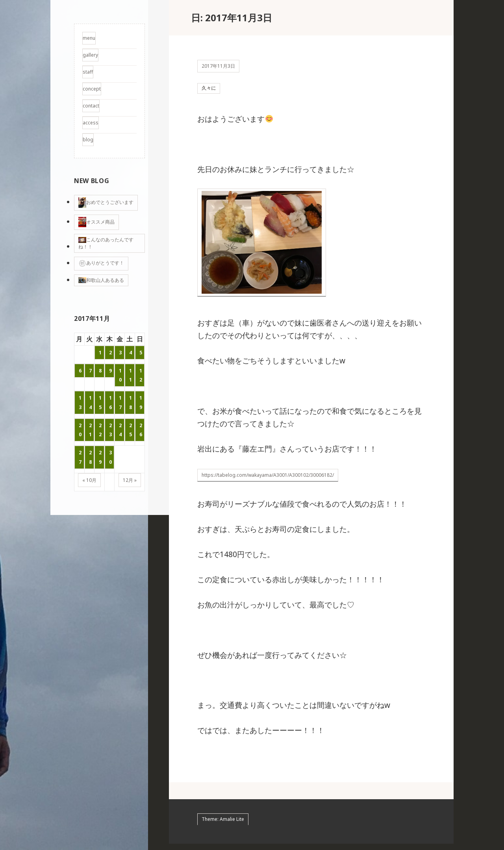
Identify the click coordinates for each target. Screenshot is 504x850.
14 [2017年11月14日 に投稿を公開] (90, 402)
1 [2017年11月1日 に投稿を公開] (100, 353)
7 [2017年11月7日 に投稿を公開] (90, 371)
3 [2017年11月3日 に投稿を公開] (120, 353)
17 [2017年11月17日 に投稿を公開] (120, 402)
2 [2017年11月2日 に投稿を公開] (110, 353)
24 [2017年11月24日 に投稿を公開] (120, 430)
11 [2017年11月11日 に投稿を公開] (131, 375)
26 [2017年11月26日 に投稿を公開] (141, 430)
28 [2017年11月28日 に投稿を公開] (90, 457)
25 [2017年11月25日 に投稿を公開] (131, 430)
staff (88, 72)
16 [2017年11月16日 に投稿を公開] (110, 402)
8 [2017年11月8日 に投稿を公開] (100, 371)
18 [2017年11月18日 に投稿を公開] (131, 402)
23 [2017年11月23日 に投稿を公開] (110, 430)
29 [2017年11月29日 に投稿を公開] (100, 457)
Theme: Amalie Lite (223, 826)
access (91, 123)
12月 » (130, 480)
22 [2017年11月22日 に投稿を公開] (100, 430)
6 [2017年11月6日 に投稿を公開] (80, 371)
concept (92, 89)
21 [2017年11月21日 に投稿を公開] (90, 430)
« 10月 (89, 480)
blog (88, 140)
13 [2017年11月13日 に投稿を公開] (80, 402)
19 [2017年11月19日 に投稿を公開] (141, 402)
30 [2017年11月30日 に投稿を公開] (110, 457)
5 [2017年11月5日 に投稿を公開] (141, 353)
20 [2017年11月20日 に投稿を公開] (80, 430)
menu (89, 38)
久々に (209, 91)
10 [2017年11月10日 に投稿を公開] (120, 375)
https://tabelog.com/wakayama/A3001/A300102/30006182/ (268, 481)
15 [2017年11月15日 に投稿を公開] (100, 402)
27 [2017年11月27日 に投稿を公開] (80, 457)
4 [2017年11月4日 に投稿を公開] (131, 353)
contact (91, 106)
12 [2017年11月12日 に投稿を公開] (141, 375)
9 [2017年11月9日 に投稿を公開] (110, 371)
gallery (90, 55)
